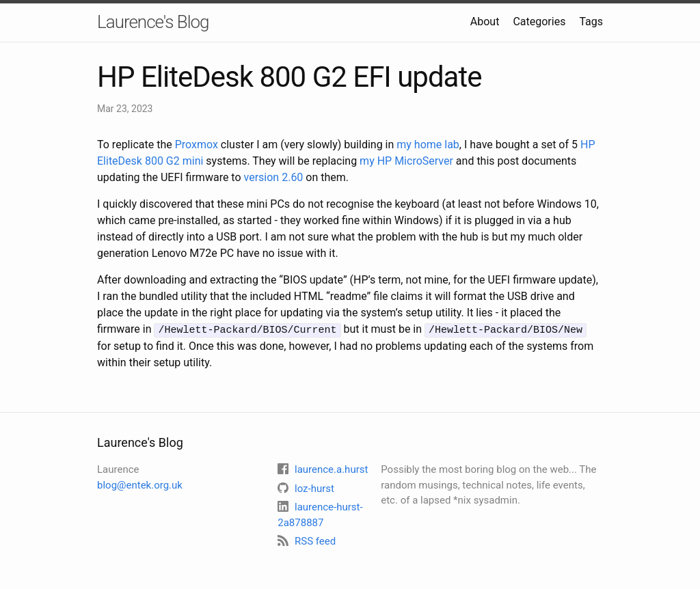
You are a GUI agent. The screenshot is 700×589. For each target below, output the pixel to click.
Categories (539, 22)
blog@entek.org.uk (140, 484)
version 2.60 (274, 177)
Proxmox (197, 145)
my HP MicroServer (406, 161)
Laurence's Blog (153, 22)
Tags (591, 22)
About (485, 22)
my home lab (428, 145)
